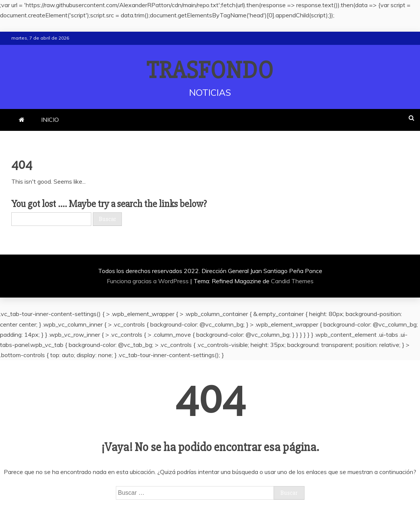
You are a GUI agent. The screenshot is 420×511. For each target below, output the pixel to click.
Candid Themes (292, 281)
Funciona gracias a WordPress (148, 281)
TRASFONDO (210, 71)
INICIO (50, 120)
